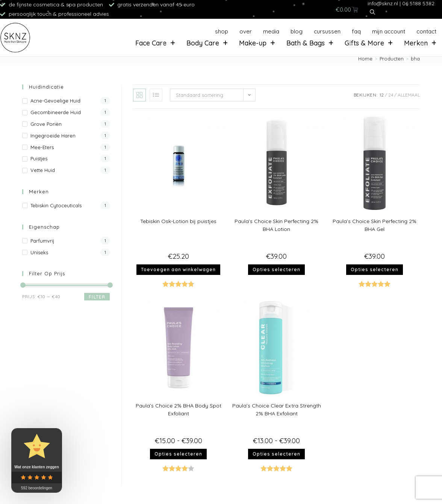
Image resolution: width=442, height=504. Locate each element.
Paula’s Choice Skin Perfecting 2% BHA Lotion (276, 225)
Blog (297, 31)
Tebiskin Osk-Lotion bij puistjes (178, 221)
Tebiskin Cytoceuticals (56, 205)
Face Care (155, 43)
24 (391, 95)
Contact (426, 31)
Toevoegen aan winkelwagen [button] (178, 269)
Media (271, 31)
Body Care (207, 43)
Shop (222, 31)
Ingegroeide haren (53, 136)
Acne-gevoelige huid (55, 101)
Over (246, 31)
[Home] (365, 59)
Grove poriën (46, 124)
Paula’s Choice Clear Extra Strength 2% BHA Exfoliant (277, 410)
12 (382, 95)
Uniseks (39, 252)
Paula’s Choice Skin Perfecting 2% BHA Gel (375, 225)
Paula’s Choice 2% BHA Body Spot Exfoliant (179, 410)
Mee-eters (42, 147)
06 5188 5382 (418, 3)
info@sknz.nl (383, 3)
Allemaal (409, 95)
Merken (420, 43)
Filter (97, 297)
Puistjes (39, 158)
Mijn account (389, 31)
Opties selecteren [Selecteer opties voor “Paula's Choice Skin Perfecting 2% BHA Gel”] (375, 269)
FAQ (356, 31)
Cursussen (327, 31)
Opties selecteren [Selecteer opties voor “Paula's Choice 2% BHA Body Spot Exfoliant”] (178, 454)
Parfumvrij (42, 241)
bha (415, 59)
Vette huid (43, 170)
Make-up (257, 43)
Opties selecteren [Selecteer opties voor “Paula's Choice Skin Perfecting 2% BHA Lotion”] (276, 269)
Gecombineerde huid (56, 112)
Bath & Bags (310, 43)
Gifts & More (369, 43)
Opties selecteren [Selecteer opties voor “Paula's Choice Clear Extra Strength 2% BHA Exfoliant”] (276, 454)
